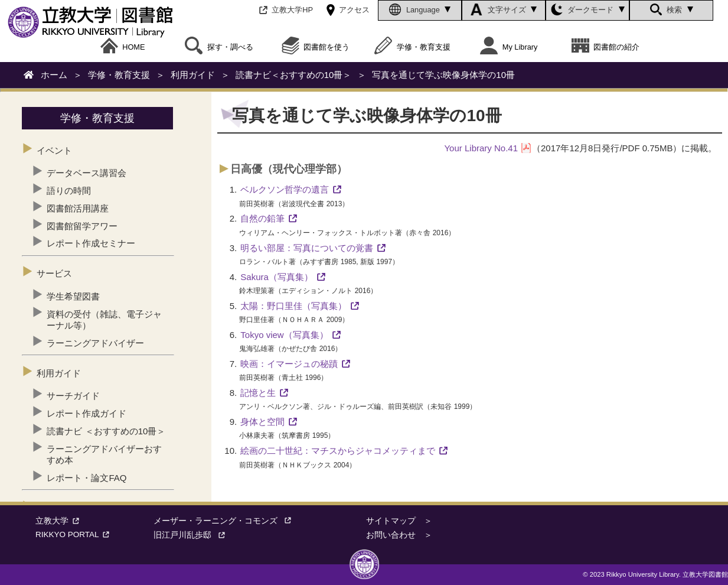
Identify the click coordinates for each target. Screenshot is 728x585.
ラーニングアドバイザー (95, 343)
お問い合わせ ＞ (399, 535)
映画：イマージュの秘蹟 (289, 364)
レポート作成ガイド (86, 413)
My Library (509, 47)
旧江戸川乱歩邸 (192, 535)
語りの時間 (69, 191)
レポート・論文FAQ (86, 478)
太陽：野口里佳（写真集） (293, 306)
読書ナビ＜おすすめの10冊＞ (294, 75)
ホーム (54, 75)
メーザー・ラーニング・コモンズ (226, 521)
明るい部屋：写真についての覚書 (307, 248)
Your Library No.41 (481, 148)
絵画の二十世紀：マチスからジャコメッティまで (338, 451)
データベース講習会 (86, 173)
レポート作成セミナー (91, 243)
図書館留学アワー (82, 226)
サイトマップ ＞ (399, 521)
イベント (54, 150)
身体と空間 (262, 422)
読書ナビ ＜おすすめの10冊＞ (106, 431)
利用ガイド (193, 75)
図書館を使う (316, 47)
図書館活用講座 (78, 208)
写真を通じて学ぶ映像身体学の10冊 (443, 75)
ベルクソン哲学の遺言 (285, 189)
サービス (54, 273)
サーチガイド (73, 396)
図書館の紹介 (606, 47)
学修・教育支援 (412, 47)
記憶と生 (258, 393)
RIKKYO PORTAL (74, 534)
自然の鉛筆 (262, 218)
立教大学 (59, 521)
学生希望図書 (73, 296)
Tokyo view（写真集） (284, 335)
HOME (123, 47)
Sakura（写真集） (277, 277)
